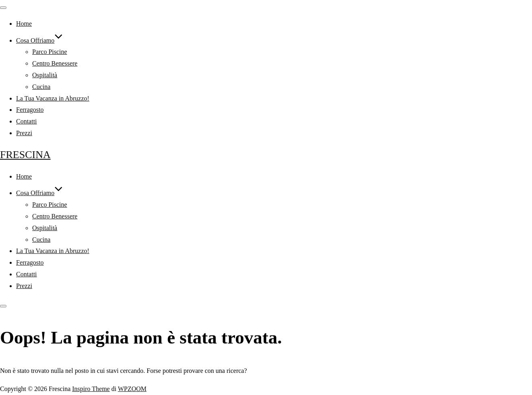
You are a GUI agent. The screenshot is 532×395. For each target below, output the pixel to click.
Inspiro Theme (91, 389)
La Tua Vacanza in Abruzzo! (53, 98)
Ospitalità (45, 75)
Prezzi (24, 133)
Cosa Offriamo (39, 40)
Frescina (25, 155)
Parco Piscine (50, 52)
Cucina (41, 87)
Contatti (27, 121)
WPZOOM (132, 389)
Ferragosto (30, 110)
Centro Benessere (55, 63)
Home (24, 24)
